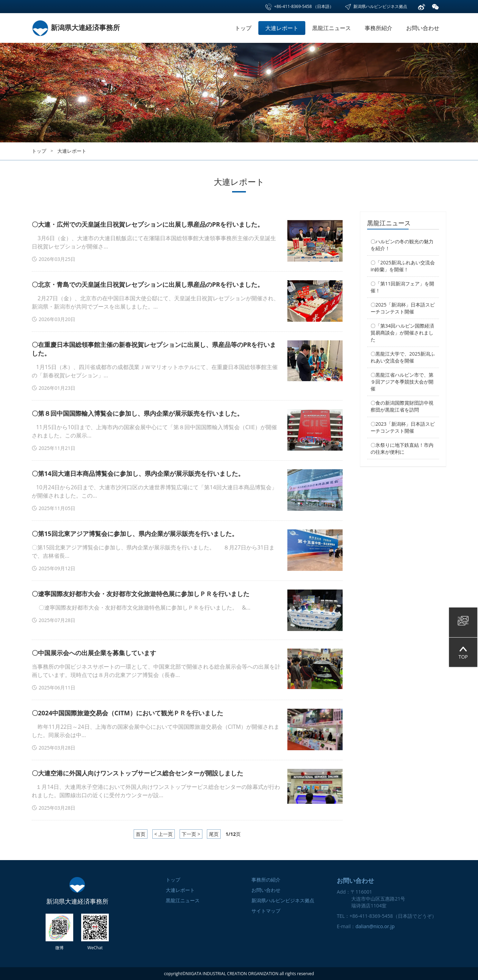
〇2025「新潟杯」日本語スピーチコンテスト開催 (403, 308)
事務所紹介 (379, 28)
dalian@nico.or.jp (375, 926)
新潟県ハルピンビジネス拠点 (376, 6)
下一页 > (191, 834)
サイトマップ (266, 911)
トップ (243, 28)
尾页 (214, 834)
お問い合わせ (423, 28)
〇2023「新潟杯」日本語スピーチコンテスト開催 (403, 427)
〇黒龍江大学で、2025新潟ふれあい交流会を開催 (403, 357)
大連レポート (282, 28)
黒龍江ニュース (332, 28)
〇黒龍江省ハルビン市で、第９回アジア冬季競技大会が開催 (402, 382)
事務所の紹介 (266, 880)
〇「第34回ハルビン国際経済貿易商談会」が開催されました (402, 333)
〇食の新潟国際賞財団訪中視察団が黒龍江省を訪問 (402, 406)
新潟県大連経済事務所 (76, 27)
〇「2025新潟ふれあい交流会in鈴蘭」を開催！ (403, 266)
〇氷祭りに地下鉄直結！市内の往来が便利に (402, 448)
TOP (463, 652)
